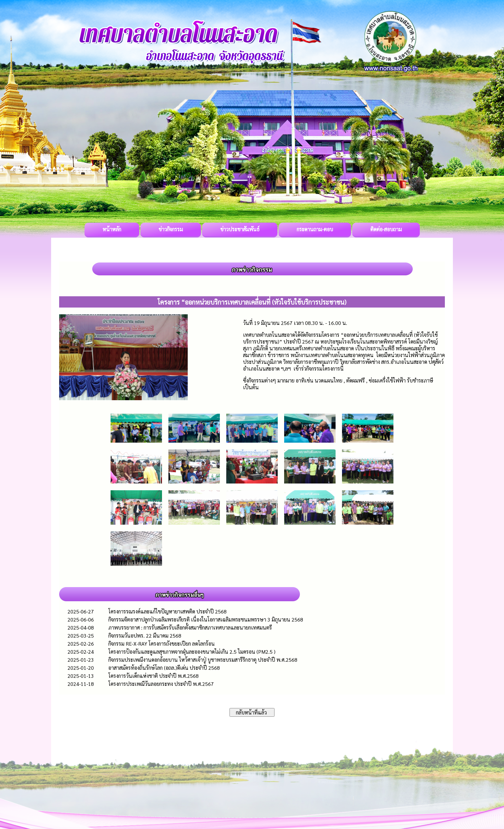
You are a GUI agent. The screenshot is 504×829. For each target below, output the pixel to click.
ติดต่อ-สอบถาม (386, 229)
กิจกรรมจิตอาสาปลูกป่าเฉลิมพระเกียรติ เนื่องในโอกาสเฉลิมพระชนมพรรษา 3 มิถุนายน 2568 (206, 619)
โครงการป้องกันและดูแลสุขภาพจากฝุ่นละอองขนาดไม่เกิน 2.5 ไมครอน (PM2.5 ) (192, 652)
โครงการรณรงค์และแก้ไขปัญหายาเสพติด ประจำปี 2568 (167, 611)
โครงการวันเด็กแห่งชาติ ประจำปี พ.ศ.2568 (153, 676)
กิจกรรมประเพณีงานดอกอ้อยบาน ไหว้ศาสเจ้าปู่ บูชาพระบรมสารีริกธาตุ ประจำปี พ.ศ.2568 (203, 660)
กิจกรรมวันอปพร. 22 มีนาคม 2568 (145, 636)
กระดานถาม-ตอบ (315, 229)
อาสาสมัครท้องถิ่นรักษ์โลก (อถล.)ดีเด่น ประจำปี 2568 (164, 668)
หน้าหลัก (112, 229)
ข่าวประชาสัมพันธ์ (240, 229)
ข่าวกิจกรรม (171, 229)
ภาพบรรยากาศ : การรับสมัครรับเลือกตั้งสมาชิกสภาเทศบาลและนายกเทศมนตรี (190, 627)
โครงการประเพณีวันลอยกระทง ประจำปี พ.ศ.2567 (161, 684)
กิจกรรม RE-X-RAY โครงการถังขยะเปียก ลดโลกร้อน (162, 644)
